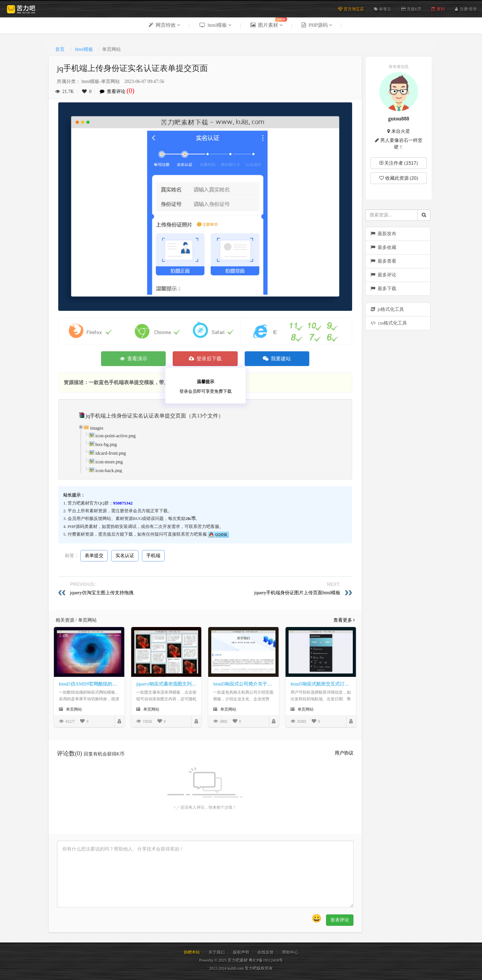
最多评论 (383, 275)
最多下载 (383, 289)
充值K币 (412, 9)
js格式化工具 (387, 309)
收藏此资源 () (399, 178)
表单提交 (94, 556)
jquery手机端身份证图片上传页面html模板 (297, 593)
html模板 (84, 49)
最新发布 (383, 234)
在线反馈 (265, 952)
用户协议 (344, 753)
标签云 (383, 9)
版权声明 (241, 952)
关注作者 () (399, 163)
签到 (438, 9)
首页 (60, 49)
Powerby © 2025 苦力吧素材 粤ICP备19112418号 (241, 960)
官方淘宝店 (351, 9)
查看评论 (119, 92)
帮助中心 (290, 952)
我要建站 (277, 359)
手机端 (153, 556)
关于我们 (217, 952)
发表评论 (340, 920)
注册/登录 (468, 8)
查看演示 (134, 359)
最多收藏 (383, 247)
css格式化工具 (389, 323)
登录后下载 (205, 359)
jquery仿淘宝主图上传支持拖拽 (102, 593)
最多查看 (383, 261)
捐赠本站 (192, 952)
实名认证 (125, 556)
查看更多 (344, 620)
